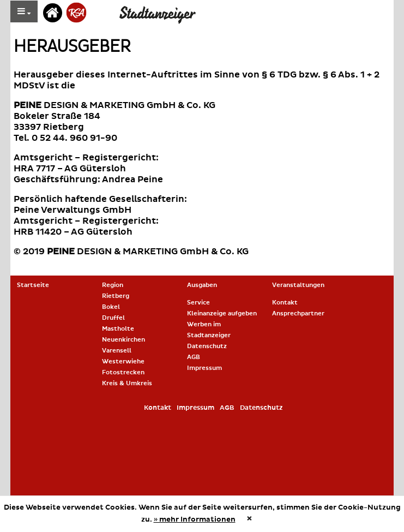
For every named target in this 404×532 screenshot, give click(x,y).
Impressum (204, 368)
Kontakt (285, 303)
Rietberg (116, 296)
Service (198, 303)
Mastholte (118, 329)
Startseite (33, 285)
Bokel (111, 307)
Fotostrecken (123, 372)
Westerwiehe (123, 361)
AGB (194, 357)
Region (113, 285)
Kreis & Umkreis (127, 383)
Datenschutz (207, 346)
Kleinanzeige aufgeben (222, 313)
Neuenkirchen (123, 340)
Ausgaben (202, 285)
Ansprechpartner (298, 313)
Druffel (113, 318)
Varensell (117, 351)
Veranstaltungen (298, 285)
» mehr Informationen (195, 519)
